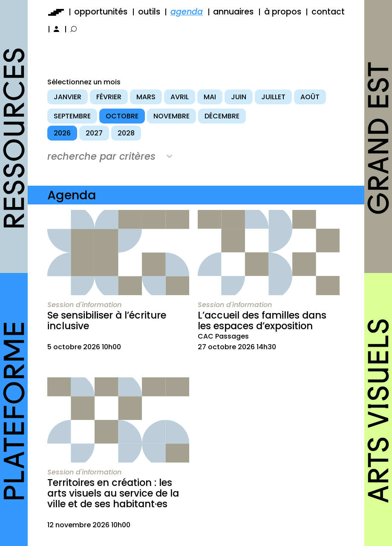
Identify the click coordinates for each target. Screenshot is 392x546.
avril (180, 97)
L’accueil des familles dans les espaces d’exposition (262, 320)
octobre (122, 116)
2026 (62, 133)
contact (328, 12)
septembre (72, 116)
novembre (171, 116)
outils (149, 12)
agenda (187, 12)
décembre (222, 116)
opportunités (101, 12)
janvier (68, 97)
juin (239, 97)
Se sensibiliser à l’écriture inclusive (107, 320)
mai (210, 97)
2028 (126, 133)
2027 (94, 133)
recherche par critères (101, 156)
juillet (273, 97)
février (109, 97)
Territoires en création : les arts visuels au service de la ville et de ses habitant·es (113, 493)
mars (146, 97)
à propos (283, 12)
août (310, 97)
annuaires (233, 12)
